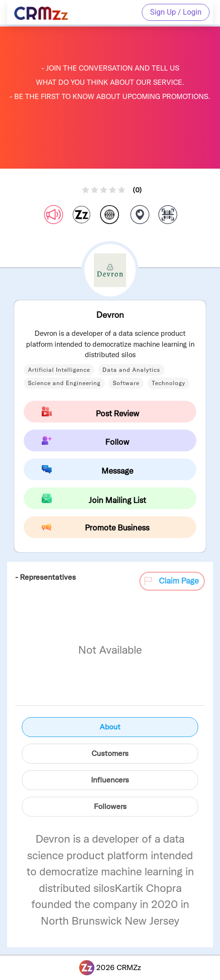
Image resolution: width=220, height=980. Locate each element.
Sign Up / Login (176, 12)
